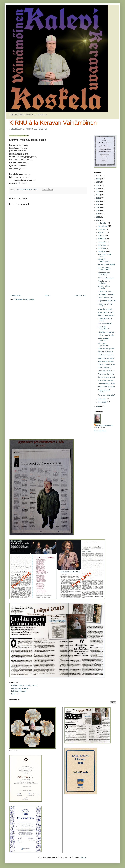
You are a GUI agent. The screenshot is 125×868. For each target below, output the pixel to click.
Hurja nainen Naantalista (107, 301)
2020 (98, 195)
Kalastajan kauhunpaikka (104, 260)
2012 (98, 220)
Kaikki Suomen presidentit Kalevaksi (24, 686)
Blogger (84, 857)
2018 (98, 201)
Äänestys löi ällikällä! (105, 352)
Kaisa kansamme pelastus (104, 282)
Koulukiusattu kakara (105, 380)
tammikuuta (103, 402)
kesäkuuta (102, 242)
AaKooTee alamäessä (106, 361)
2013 (98, 217)
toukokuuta (102, 245)
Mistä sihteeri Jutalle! (105, 309)
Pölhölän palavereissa (106, 278)
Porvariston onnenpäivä (106, 395)
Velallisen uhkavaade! (106, 355)
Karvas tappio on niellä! (106, 383)
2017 (98, 204)
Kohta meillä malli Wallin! (104, 391)
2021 (98, 192)
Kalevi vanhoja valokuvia (20, 688)
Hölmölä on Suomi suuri (106, 332)
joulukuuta (102, 223)
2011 (98, 406)
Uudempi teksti (15, 296)
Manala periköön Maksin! (104, 287)
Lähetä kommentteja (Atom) (24, 299)
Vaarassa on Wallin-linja (106, 264)
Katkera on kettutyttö (105, 298)
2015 (98, 211)
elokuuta (101, 236)
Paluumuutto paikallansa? (103, 344)
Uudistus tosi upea (104, 291)
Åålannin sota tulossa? (106, 315)
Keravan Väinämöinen (105, 426)
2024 (98, 182)
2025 (98, 179)
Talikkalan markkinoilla (106, 335)
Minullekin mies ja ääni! (106, 349)
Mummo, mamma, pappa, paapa (104, 269)
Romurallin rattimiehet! (106, 312)
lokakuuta (102, 229)
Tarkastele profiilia (100, 431)
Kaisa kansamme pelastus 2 (104, 274)
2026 (98, 176)
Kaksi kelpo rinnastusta (106, 294)
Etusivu (48, 296)
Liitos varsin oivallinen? (106, 371)
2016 (98, 207)
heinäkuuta (102, 239)
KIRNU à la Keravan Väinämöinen (53, 123)
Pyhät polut (15, 694)
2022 (98, 188)
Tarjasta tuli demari (105, 368)
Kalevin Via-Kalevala (19, 691)
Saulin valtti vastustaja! (106, 358)
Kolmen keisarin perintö (106, 377)
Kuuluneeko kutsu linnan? (104, 255)
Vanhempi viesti (81, 296)
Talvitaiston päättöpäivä (106, 364)
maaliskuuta (103, 251)
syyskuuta (102, 232)
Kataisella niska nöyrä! (106, 374)
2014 (98, 214)
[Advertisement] (48, 275)
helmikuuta (102, 399)
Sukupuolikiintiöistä (105, 324)
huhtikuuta (102, 248)
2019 (98, 198)
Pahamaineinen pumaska (103, 339)
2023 (98, 185)
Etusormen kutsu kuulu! (106, 387)
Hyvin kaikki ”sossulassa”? (104, 328)
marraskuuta (103, 226)
